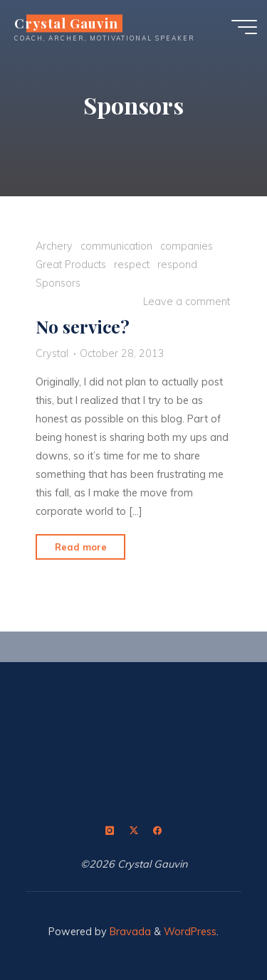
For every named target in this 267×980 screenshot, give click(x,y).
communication (116, 245)
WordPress (190, 932)
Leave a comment (187, 301)
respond (177, 264)
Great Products (71, 264)
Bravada (129, 932)
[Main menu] (244, 27)
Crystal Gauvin (66, 23)
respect (132, 264)
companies (187, 245)
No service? (83, 326)
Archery (54, 245)
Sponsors (58, 282)
